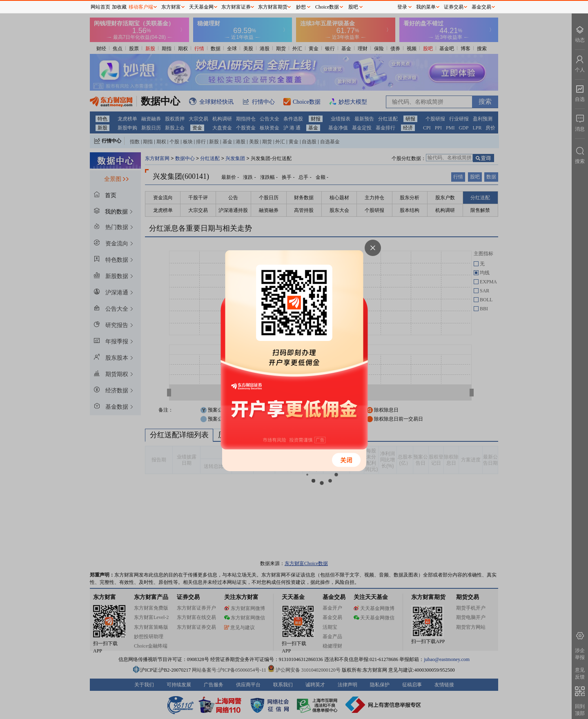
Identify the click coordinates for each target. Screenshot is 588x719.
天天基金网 (201, 7)
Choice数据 (327, 7)
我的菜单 (426, 7)
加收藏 (119, 7)
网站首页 (100, 7)
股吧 (353, 7)
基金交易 (481, 7)
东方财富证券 (236, 7)
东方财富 (171, 7)
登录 (402, 7)
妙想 (301, 7)
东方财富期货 (273, 7)
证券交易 (454, 7)
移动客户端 (141, 7)
